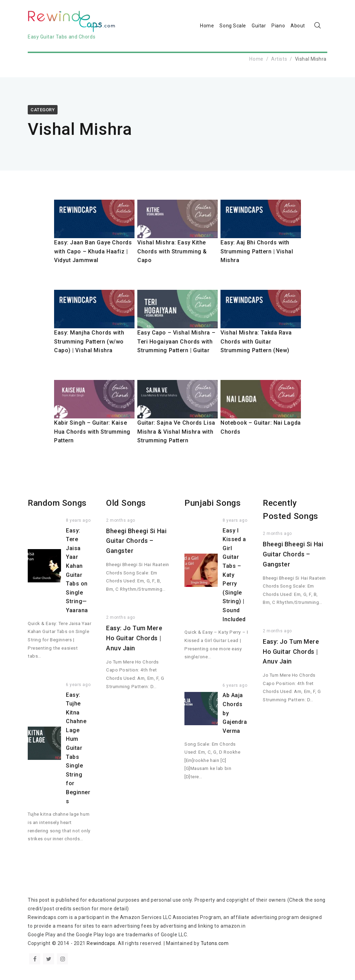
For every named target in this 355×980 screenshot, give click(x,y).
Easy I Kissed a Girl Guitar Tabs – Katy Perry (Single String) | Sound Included (234, 575)
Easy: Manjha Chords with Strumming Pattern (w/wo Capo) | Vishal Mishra (89, 341)
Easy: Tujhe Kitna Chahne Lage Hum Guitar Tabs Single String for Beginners (78, 748)
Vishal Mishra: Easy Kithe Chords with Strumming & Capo (172, 251)
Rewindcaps (101, 943)
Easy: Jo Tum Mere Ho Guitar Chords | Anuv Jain (134, 638)
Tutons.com (215, 943)
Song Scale (233, 26)
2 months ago (121, 520)
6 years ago (78, 685)
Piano (278, 26)
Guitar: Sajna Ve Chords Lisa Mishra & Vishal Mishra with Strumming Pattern (176, 432)
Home (207, 26)
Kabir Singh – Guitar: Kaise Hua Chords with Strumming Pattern (92, 432)
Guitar (259, 26)
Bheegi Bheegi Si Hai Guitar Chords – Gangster (136, 541)
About (298, 26)
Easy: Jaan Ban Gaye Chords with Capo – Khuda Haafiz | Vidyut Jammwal (93, 251)
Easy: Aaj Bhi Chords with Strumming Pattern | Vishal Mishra (257, 251)
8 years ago (78, 520)
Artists (279, 59)
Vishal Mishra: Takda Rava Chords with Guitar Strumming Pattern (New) (256, 341)
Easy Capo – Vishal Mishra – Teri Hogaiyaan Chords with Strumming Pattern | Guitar (176, 341)
